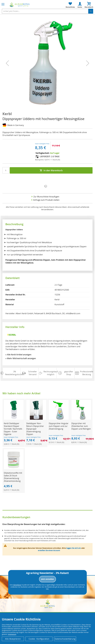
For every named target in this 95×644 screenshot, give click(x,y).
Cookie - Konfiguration (39, 639)
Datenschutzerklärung (65, 639)
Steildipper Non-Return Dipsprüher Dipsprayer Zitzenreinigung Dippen (35, 429)
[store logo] (20, 5)
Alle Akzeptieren (13, 639)
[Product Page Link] (14, 419)
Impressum (12, 634)
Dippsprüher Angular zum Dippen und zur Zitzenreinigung (59, 426)
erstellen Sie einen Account (49, 550)
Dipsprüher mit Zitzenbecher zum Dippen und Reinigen (81, 426)
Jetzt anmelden (47, 579)
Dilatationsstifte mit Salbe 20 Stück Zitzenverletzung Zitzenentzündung (13, 477)
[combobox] (47, 11)
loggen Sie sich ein (74, 548)
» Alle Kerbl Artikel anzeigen (18, 355)
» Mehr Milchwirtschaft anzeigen (21, 358)
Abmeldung (17, 585)
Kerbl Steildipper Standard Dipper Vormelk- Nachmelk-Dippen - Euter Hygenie (13, 429)
